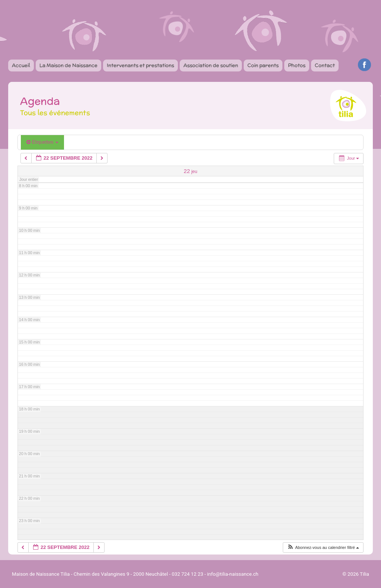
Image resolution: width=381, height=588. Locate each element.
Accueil (21, 65)
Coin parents (263, 65)
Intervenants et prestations (140, 65)
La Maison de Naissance (68, 65)
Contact (325, 65)
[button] (323, 548)
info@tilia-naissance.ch (233, 574)
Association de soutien (211, 65)
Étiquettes (42, 142)
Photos (297, 65)
